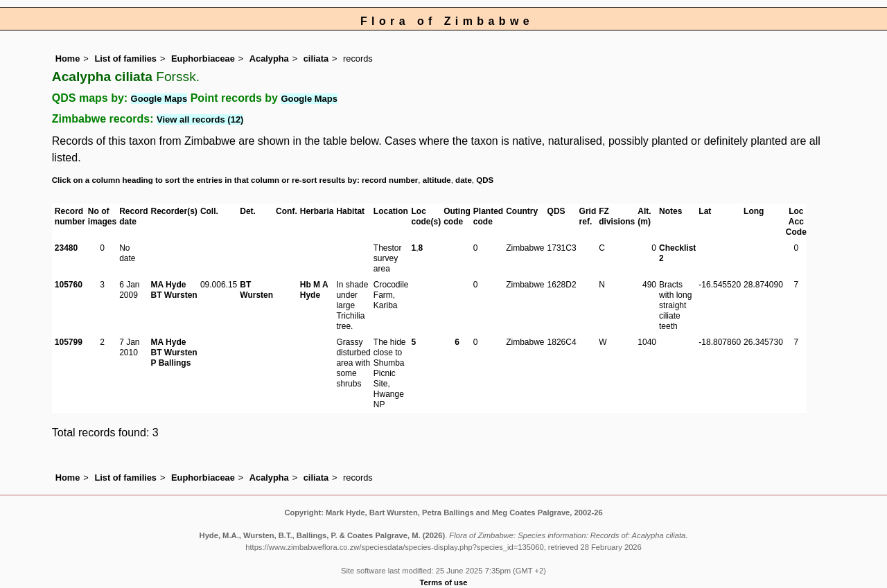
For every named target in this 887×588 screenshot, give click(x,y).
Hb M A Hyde (314, 290)
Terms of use (444, 582)
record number (390, 180)
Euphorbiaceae (203, 59)
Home (68, 59)
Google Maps (159, 99)
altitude (437, 180)
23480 (66, 248)
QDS (485, 180)
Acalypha (269, 59)
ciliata (316, 59)
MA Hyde (169, 285)
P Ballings (171, 363)
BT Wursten (174, 295)
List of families (125, 59)
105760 (69, 285)
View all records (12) (200, 119)
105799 (69, 342)
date (464, 180)
